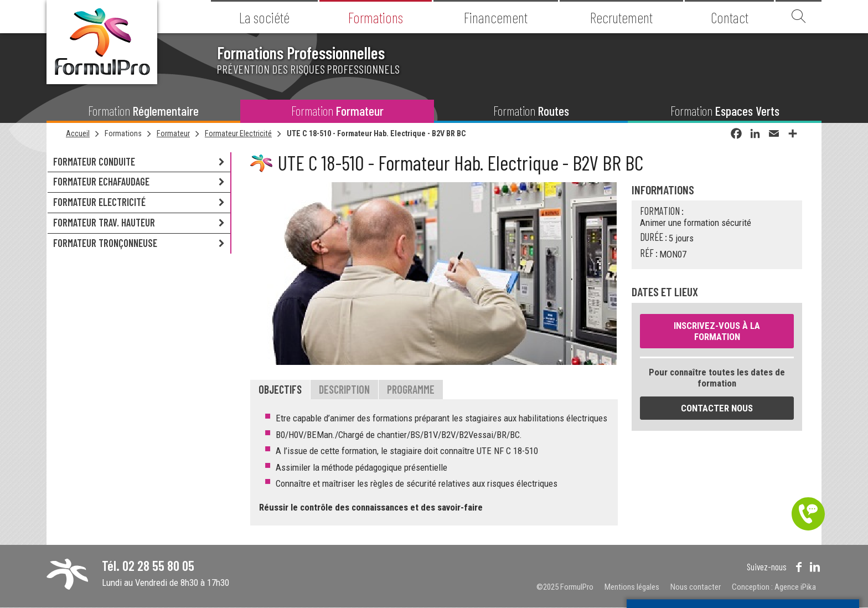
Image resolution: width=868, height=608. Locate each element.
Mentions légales (632, 587)
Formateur (173, 133)
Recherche (799, 17)
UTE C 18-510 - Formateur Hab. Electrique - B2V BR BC (376, 133)
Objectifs (280, 389)
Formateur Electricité (238, 133)
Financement (496, 17)
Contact (730, 17)
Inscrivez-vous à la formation (717, 331)
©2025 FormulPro (565, 587)
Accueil (78, 133)
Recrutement (621, 17)
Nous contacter (696, 587)
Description (344, 389)
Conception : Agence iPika (774, 587)
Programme (411, 389)
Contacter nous (717, 408)
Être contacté (808, 514)
